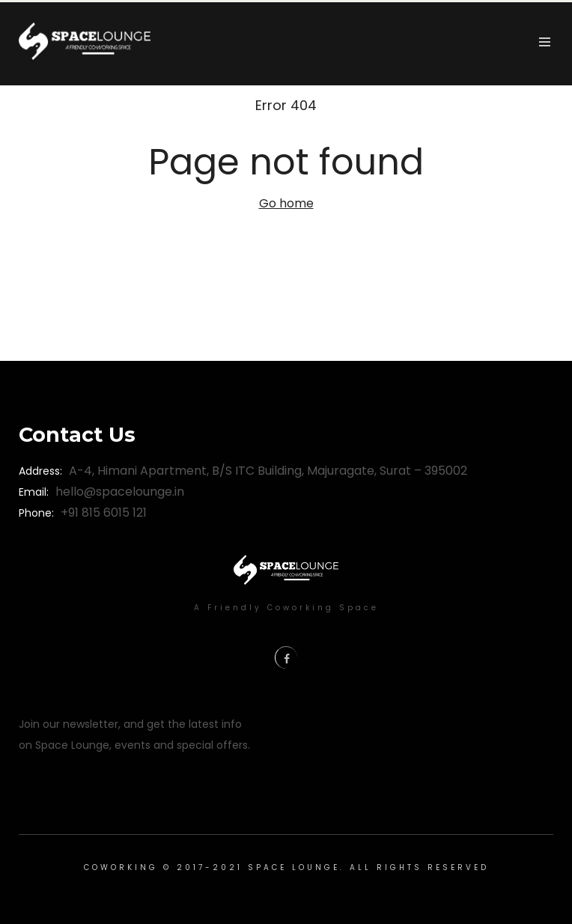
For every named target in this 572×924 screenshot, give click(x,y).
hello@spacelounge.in (120, 492)
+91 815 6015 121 (104, 513)
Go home (286, 203)
